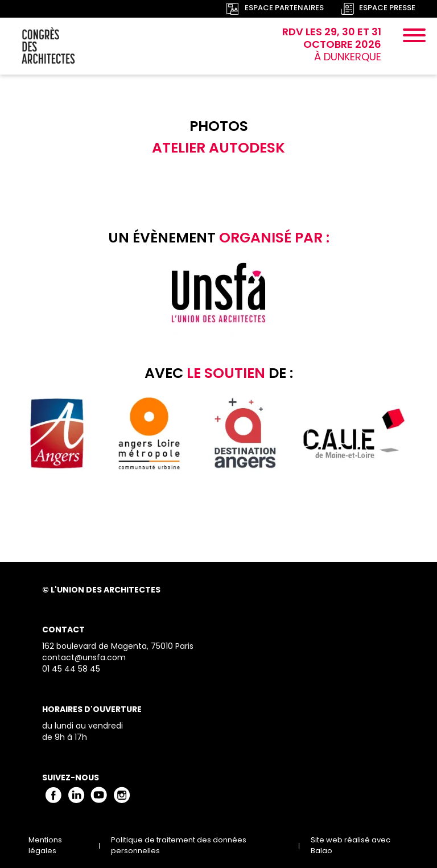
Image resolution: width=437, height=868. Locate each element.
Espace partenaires (284, 9)
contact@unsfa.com (84, 658)
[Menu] (414, 37)
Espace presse (387, 9)
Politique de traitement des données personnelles (179, 846)
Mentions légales (45, 846)
